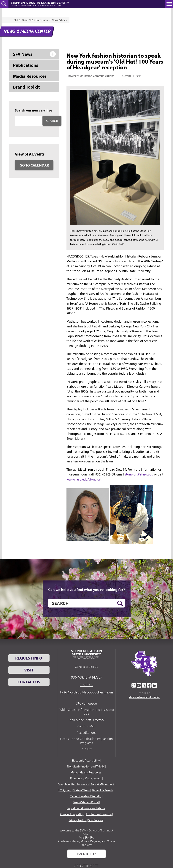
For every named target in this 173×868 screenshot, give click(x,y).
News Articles (59, 20)
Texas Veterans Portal (86, 802)
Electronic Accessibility (86, 760)
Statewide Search (102, 790)
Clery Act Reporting (72, 814)
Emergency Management (86, 778)
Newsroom (43, 20)
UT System (65, 790)
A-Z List (86, 749)
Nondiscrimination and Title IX (86, 766)
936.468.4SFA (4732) (86, 677)
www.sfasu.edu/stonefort (84, 479)
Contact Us (29, 682)
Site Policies (96, 820)
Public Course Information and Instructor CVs (86, 712)
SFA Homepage (86, 703)
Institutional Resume (99, 814)
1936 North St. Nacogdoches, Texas (86, 692)
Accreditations (86, 733)
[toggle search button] (4, 4)
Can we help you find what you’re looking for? (87, 590)
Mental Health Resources (86, 772)
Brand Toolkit (26, 87)
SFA (16, 20)
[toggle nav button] (169, 4)
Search (52, 121)
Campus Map (86, 726)
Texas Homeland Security (86, 796)
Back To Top (86, 854)
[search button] (120, 603)
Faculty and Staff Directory (86, 720)
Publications (26, 65)
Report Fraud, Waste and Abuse (86, 808)
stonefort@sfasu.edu (139, 474)
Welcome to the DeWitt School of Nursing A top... (86, 832)
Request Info (29, 658)
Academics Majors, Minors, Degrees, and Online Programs (86, 843)
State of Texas (81, 790)
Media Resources (30, 76)
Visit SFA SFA (86, 837)
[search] (87, 603)
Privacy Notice (77, 820)
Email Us (86, 685)
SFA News (23, 54)
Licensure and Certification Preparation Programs (86, 741)
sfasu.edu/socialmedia (144, 697)
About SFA (27, 20)
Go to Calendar (34, 165)
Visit (29, 670)
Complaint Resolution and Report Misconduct (86, 784)
